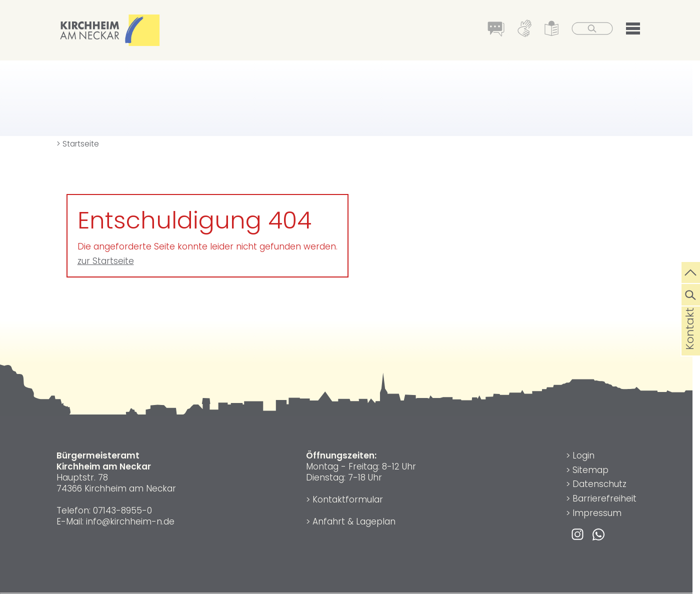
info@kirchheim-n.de (130, 521)
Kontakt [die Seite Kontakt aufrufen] (690, 344)
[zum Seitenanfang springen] (691, 271)
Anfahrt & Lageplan (354, 521)
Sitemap (590, 470)
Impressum (597, 513)
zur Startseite (106, 261)
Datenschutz (599, 484)
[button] (633, 30)
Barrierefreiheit (604, 498)
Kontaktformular (348, 499)
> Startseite (78, 144)
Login (583, 455)
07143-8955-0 (122, 510)
